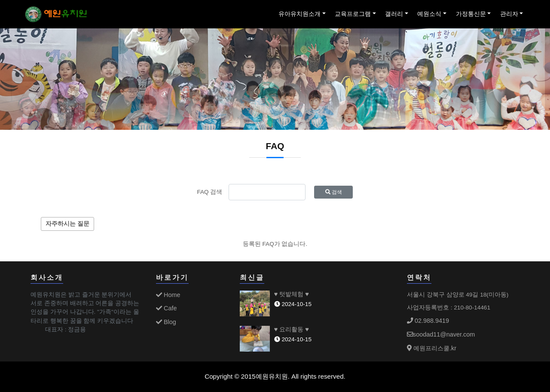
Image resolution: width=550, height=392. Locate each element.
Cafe (166, 308)
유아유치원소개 (299, 14)
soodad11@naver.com (441, 334)
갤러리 (394, 14)
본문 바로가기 (0, 0)
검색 (334, 192)
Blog (166, 322)
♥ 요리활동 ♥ (292, 329)
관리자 (509, 14)
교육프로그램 (353, 14)
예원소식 (429, 14)
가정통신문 (471, 14)
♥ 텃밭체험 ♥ (292, 294)
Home (168, 295)
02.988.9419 (428, 321)
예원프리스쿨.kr (432, 348)
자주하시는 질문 (67, 224)
